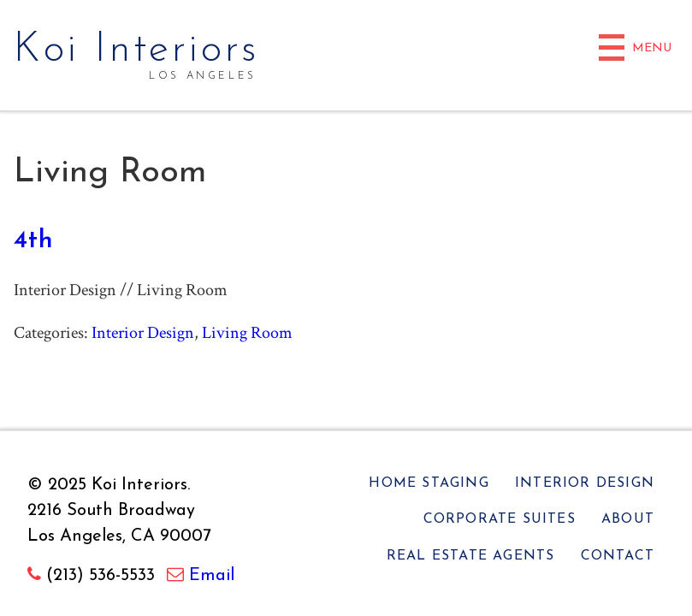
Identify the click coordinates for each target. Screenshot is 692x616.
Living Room (247, 333)
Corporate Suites (500, 519)
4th (34, 241)
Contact (618, 556)
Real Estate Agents (471, 556)
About (628, 519)
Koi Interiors (137, 50)
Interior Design (143, 333)
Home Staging (429, 483)
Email (212, 576)
